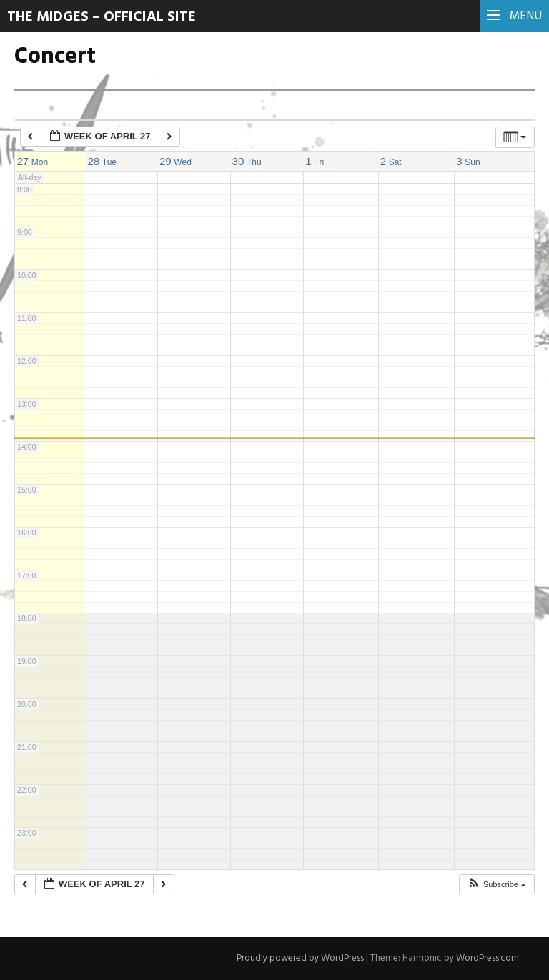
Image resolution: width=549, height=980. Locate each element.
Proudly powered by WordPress (300, 958)
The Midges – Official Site (102, 17)
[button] (496, 885)
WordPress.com (488, 958)
